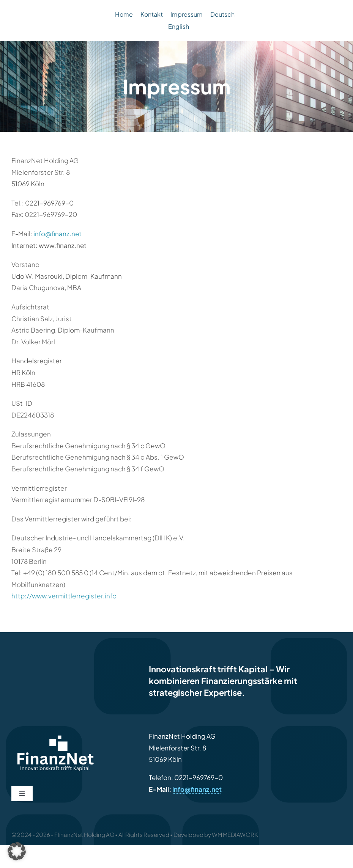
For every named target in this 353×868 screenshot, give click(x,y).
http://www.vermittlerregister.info (64, 596)
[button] (17, 851)
